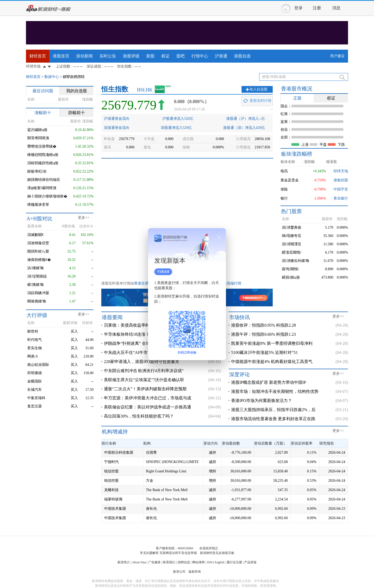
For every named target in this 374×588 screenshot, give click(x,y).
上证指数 (63, 66)
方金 (150, 481)
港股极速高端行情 (227, 283)
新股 (150, 56)
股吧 (181, 56)
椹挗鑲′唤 (36, 285)
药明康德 (35, 373)
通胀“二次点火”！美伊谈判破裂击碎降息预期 (145, 389)
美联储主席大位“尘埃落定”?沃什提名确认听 (144, 380)
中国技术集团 (115, 509)
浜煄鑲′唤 (36, 268)
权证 (165, 56)
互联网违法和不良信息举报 (178, 553)
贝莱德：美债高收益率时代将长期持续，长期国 (148, 325)
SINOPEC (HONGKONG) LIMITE (172, 462)
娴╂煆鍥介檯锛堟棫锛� (47, 196)
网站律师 (198, 562)
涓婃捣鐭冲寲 (38, 293)
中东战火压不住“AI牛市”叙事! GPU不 (138, 352)
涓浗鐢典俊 (292, 227)
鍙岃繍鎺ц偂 (37, 130)
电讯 (284, 171)
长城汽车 (35, 390)
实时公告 (108, 56)
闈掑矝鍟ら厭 (38, 251)
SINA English (215, 562)
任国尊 (151, 452)
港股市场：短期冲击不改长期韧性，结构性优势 (275, 391)
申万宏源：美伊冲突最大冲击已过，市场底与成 (148, 398)
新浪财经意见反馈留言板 (217, 553)
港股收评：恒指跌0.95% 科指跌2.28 (263, 325)
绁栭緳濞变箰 (38, 205)
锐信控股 (111, 471)
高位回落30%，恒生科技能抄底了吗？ (139, 416)
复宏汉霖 (35, 406)
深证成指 (94, 66)
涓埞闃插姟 (37, 276)
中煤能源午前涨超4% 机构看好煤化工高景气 (272, 362)
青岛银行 (341, 198)
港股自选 (242, 56)
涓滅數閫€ (35, 235)
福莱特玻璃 (113, 499)
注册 (317, 8)
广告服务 (155, 562)
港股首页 (61, 56)
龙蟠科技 (111, 490)
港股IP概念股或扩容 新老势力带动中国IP (269, 382)
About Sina (139, 562)
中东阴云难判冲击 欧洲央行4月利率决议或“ (144, 371)
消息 (336, 8)
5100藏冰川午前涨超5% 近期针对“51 (264, 352)
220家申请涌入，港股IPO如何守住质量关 (142, 362)
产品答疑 (250, 562)
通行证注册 (234, 562)
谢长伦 (151, 509)
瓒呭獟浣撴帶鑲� (42, 146)
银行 (284, 198)
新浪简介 (124, 562)
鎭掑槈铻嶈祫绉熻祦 (44, 180)
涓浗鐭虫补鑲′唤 (296, 261)
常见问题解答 (149, 553)
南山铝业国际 (38, 365)
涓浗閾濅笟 (292, 244)
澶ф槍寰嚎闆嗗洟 (42, 188)
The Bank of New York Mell (167, 490)
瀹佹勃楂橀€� (39, 260)
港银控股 (341, 180)
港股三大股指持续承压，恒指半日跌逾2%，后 (273, 410)
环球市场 (33, 66)
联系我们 (169, 562)
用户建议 (337, 56)
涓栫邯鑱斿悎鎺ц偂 (43, 163)
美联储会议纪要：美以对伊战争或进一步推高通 (148, 407)
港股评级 (131, 56)
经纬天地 (341, 171)
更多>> (84, 218)
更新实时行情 (261, 101)
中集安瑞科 (36, 398)
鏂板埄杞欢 (37, 171)
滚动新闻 (84, 56)
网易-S (32, 356)
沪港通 (221, 56)
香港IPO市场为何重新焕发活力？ (262, 401)
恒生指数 (124, 66)
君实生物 (35, 348)
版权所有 (195, 572)
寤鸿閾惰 (290, 269)
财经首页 (38, 56)
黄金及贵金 (290, 180)
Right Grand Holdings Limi (166, 471)
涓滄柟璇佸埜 (38, 243)
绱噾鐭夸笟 (292, 236)
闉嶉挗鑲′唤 (37, 301)
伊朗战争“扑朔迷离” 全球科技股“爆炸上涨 (142, 343)
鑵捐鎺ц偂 (291, 277)
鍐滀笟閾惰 (292, 252)
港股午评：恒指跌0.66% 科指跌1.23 (263, 334)
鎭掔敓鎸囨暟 (74, 77)
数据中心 (52, 77)
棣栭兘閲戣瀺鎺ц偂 (43, 155)
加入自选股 (258, 89)
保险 (284, 189)
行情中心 (200, 56)
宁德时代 (111, 462)
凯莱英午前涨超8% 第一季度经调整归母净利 (272, 343)
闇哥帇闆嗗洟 (38, 138)
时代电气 (35, 340)
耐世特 (33, 331)
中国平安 (341, 189)
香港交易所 (143, 283)
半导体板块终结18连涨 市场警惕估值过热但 (144, 334)
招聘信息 (184, 562)
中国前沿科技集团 (119, 452)
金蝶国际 (35, 381)
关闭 (219, 237)
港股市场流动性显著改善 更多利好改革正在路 (273, 419)
